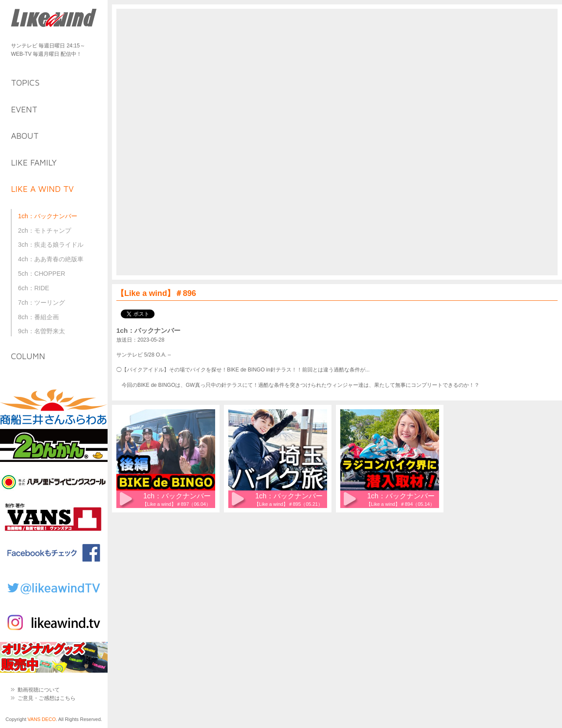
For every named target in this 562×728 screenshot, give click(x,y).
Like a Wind (54, 19)
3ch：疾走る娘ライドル (51, 245)
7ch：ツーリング (41, 303)
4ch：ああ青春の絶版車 (51, 259)
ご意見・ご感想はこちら (47, 698)
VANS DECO (42, 719)
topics (25, 83)
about (25, 136)
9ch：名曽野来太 (41, 331)
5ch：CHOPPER (42, 274)
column (28, 356)
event (24, 109)
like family (34, 162)
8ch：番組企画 (38, 317)
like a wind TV (42, 189)
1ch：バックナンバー (48, 216)
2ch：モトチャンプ (45, 231)
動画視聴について (39, 690)
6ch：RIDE (34, 288)
